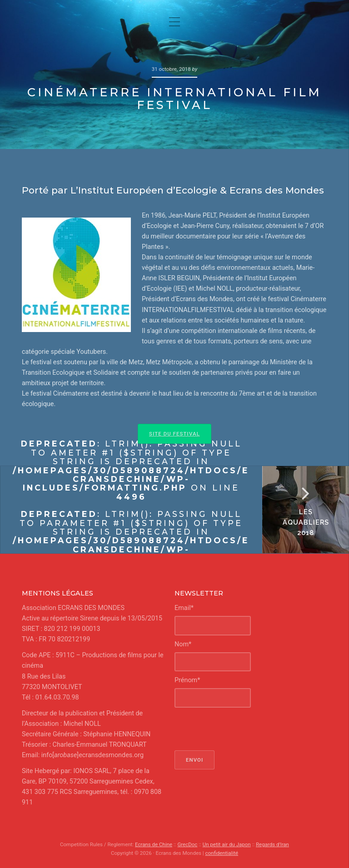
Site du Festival (174, 434)
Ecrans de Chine (154, 844)
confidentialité (222, 853)
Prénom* (187, 680)
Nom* (183, 644)
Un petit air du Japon (227, 844)
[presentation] (244, 729)
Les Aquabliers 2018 (306, 522)
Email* (184, 608)
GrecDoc (187, 844)
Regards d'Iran (272, 844)
